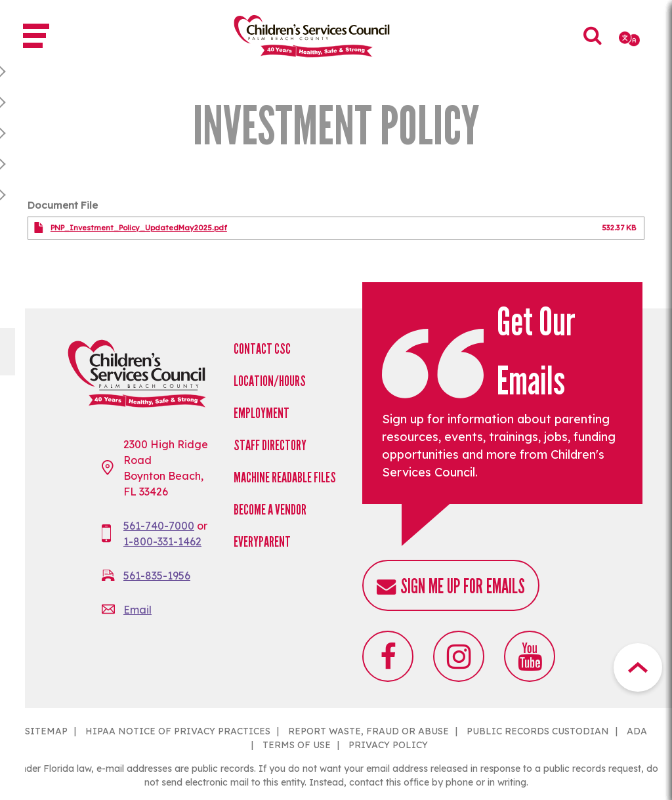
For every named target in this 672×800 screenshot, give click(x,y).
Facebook (388, 656)
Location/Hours (270, 381)
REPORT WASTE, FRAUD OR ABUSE (368, 731)
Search (593, 45)
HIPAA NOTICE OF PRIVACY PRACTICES (178, 731)
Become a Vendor (270, 510)
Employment (262, 413)
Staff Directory (270, 445)
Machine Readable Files (285, 477)
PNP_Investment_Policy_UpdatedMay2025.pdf (139, 228)
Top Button (638, 667)
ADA (637, 731)
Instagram (459, 656)
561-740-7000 (159, 526)
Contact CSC (262, 349)
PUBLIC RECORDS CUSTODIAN (538, 731)
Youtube (530, 656)
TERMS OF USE (297, 745)
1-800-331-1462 (162, 541)
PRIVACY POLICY (388, 745)
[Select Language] (630, 39)
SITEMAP (46, 731)
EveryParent (262, 542)
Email (137, 610)
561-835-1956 (157, 576)
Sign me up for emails (463, 586)
